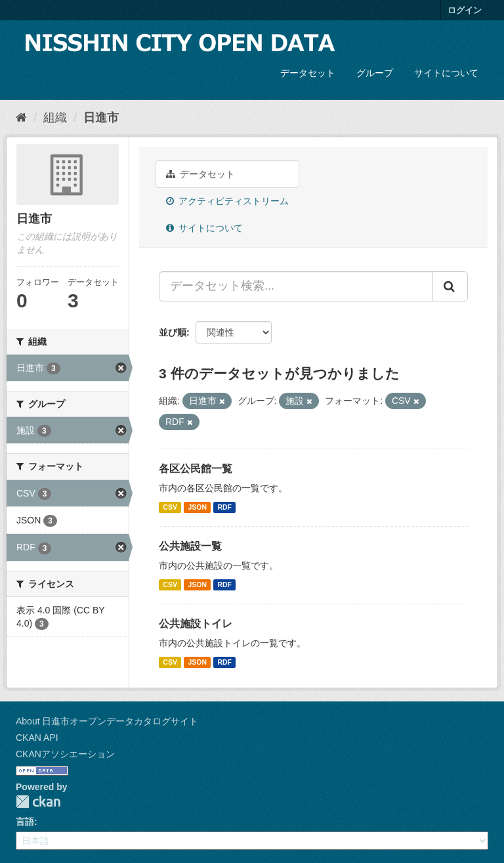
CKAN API (37, 738)
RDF (224, 507)
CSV (170, 507)
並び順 (173, 332)
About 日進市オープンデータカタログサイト (107, 721)
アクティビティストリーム (227, 201)
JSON (197, 507)
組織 (55, 118)
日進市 (101, 118)
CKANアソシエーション (65, 754)
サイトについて (446, 73)
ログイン (465, 10)
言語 (25, 822)
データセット (308, 73)
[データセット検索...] (296, 286)
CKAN (38, 802)
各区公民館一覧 (196, 469)
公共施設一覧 (190, 546)
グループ (375, 73)
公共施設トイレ (196, 624)
